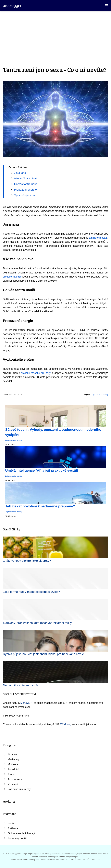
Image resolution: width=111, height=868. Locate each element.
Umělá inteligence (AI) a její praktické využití (42, 470)
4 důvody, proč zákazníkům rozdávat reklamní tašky (37, 623)
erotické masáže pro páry (36, 373)
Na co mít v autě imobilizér (21, 685)
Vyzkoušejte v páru (26, 195)
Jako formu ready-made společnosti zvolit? (31, 592)
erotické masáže (12, 277)
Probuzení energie (25, 190)
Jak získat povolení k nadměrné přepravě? (40, 506)
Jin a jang (20, 173)
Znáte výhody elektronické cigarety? (27, 561)
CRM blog (66, 724)
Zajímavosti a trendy (100, 394)
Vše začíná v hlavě (26, 178)
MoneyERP (27, 703)
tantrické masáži (98, 238)
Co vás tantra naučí (26, 184)
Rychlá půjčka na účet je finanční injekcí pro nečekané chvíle (43, 654)
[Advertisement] (55, 33)
